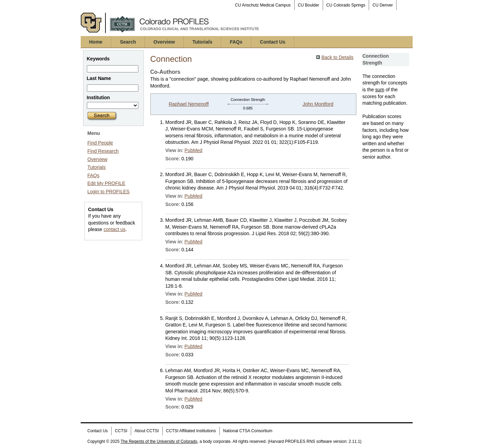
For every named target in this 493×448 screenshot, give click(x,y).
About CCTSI (147, 431)
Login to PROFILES (109, 192)
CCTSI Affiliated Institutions (191, 431)
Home (96, 42)
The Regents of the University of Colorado (159, 441)
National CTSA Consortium (248, 431)
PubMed (193, 150)
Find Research (103, 151)
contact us (115, 229)
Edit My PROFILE (106, 183)
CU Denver (383, 5)
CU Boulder (309, 5)
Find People (100, 143)
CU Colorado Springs (346, 5)
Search (128, 42)
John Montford (318, 104)
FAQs (236, 42)
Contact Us (273, 42)
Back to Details (337, 57)
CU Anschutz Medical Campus (263, 5)
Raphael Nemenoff (188, 104)
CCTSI (121, 431)
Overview (164, 42)
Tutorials (202, 42)
